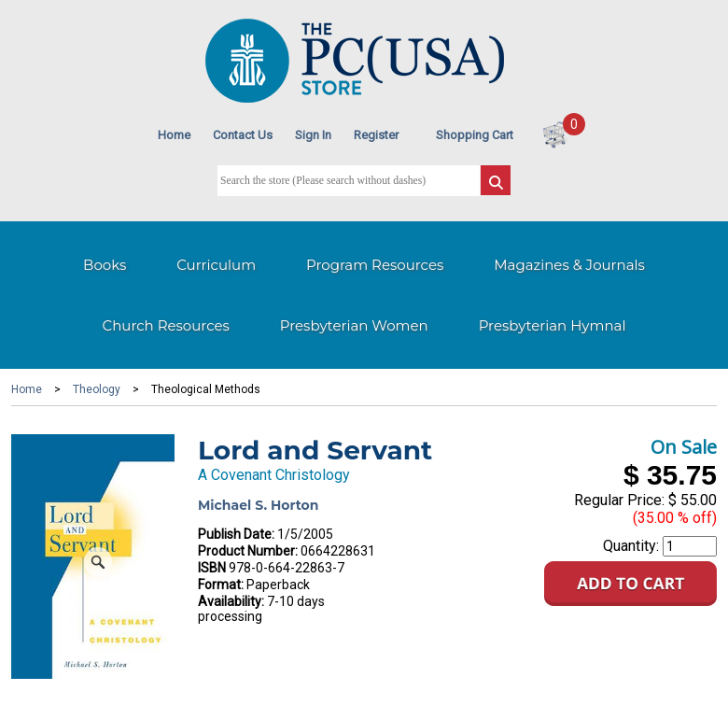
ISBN (212, 568)
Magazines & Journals (569, 265)
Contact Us (243, 135)
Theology (97, 389)
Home (174, 135)
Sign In (313, 135)
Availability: (231, 601)
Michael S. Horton (258, 505)
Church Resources (166, 325)
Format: (221, 585)
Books (105, 265)
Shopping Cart (475, 135)
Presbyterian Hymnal (553, 325)
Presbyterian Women (354, 325)
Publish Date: (236, 534)
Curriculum (216, 265)
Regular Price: (619, 500)
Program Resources (375, 265)
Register (376, 135)
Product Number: (248, 551)
